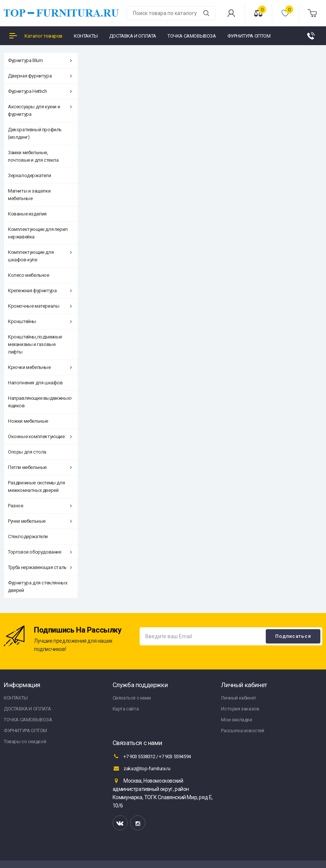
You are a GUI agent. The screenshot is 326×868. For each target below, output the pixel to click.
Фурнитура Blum (40, 60)
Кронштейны (40, 321)
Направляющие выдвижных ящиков (40, 402)
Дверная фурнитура (40, 76)
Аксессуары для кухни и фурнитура (40, 110)
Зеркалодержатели (30, 175)
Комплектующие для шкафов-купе (40, 256)
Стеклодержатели (28, 536)
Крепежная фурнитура (40, 291)
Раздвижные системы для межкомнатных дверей (36, 486)
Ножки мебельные (28, 421)
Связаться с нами (132, 698)
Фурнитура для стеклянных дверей (37, 587)
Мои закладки (236, 720)
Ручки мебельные (40, 521)
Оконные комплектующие (40, 436)
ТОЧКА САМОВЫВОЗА (28, 720)
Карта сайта (126, 709)
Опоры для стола (27, 452)
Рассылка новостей (242, 731)
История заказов (240, 709)
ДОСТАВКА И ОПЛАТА (27, 709)
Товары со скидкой (25, 741)
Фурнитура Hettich (40, 91)
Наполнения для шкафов (35, 383)
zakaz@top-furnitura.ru (142, 768)
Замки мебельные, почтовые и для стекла (33, 156)
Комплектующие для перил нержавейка (38, 233)
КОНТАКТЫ (16, 698)
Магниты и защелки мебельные (29, 195)
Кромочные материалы (40, 306)
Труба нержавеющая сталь (40, 567)
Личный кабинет (238, 698)
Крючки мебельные (40, 367)
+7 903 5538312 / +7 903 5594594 (152, 756)
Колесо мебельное (29, 275)
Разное (40, 506)
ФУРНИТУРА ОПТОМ (25, 731)
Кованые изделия (27, 214)
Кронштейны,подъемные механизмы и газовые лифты (35, 344)
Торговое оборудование (40, 552)
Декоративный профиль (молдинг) (35, 133)
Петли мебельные (40, 467)
